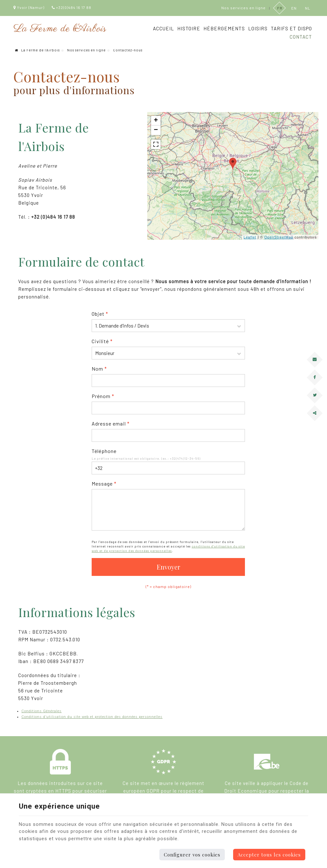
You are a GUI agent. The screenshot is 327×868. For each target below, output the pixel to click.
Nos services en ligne (86, 50)
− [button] (156, 130)
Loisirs (258, 28)
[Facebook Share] (315, 377)
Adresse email (111, 423)
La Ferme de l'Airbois (37, 50)
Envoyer (168, 567)
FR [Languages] (280, 8)
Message (104, 483)
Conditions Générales (42, 711)
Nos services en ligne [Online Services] (243, 8)
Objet (100, 314)
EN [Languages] (294, 8)
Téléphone (104, 451)
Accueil (163, 28)
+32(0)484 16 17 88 (72, 7)
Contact (301, 37)
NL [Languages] (307, 8)
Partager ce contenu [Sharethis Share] (312, 418)
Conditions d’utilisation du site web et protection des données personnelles (92, 717)
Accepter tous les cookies (269, 855)
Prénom (103, 396)
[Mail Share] (315, 359)
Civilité (102, 341)
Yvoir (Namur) (29, 7)
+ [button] (156, 121)
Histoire (189, 28)
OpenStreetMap (279, 237)
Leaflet (250, 237)
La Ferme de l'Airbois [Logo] (60, 29)
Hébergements (224, 28)
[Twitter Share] (315, 395)
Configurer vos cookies (192, 855)
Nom (99, 369)
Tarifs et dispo (291, 28)
